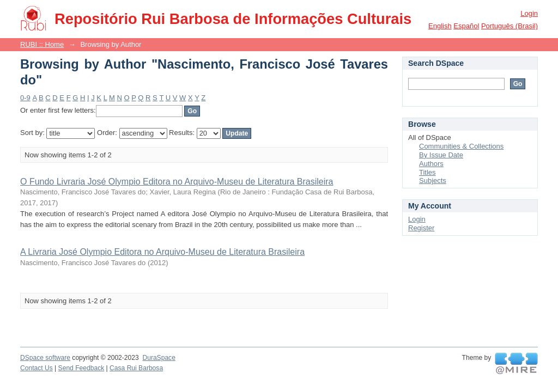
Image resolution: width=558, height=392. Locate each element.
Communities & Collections (461, 146)
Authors (431, 164)
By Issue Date (441, 155)
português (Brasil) (510, 26)
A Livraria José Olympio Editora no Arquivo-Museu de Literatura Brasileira (162, 252)
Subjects (433, 180)
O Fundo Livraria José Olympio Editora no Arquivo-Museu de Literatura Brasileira (177, 182)
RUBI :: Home (42, 44)
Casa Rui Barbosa (136, 368)
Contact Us (37, 368)
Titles (427, 172)
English (440, 26)
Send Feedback (81, 368)
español (466, 26)
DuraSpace (159, 358)
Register (421, 228)
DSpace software (45, 358)
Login (529, 13)
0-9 (25, 98)
